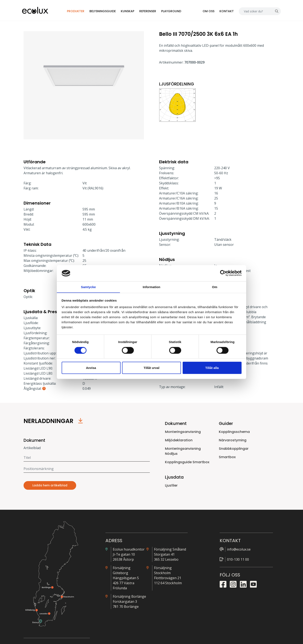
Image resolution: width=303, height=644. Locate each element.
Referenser (151, 11)
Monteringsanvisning (183, 432)
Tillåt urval (152, 368)
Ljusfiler (171, 486)
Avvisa (91, 368)
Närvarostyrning (233, 441)
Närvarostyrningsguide (239, 562)
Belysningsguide (106, 11)
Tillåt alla (212, 368)
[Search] (254, 11)
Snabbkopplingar (234, 449)
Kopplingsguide (234, 568)
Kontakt (225, 11)
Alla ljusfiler (231, 550)
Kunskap (130, 11)
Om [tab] (215, 287)
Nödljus (228, 581)
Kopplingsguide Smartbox (187, 462)
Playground (174, 11)
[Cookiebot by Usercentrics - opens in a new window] (223, 273)
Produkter (79, 11)
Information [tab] (151, 287)
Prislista (228, 556)
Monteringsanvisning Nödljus (183, 452)
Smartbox (227, 457)
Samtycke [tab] (88, 287)
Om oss (207, 11)
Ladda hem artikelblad (50, 486)
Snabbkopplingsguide (239, 575)
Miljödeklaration (179, 441)
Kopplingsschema (234, 432)
